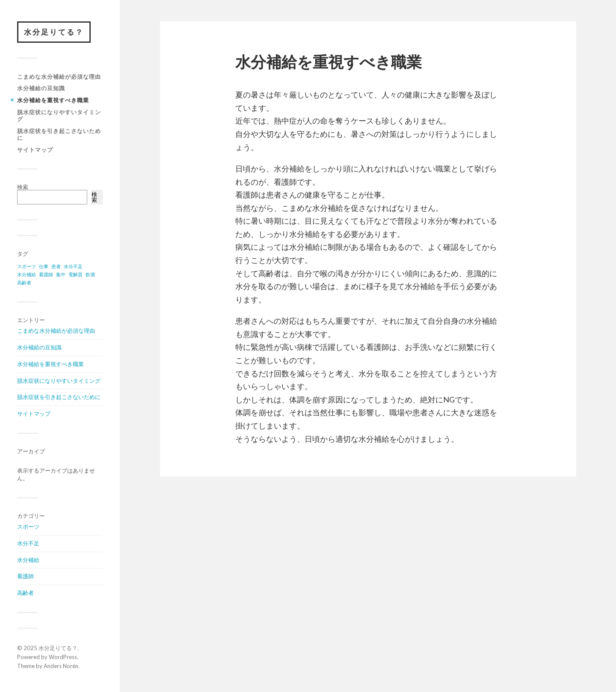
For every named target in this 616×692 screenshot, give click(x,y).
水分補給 (28, 560)
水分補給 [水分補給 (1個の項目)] (27, 274)
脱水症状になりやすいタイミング (59, 115)
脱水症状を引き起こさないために (59, 134)
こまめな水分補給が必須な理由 (59, 77)
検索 (23, 187)
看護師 (25, 576)
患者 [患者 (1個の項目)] (56, 266)
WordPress (63, 657)
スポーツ (28, 526)
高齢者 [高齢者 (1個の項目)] (24, 282)
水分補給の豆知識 (41, 88)
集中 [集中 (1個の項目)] (61, 274)
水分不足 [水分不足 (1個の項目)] (73, 266)
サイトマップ (35, 150)
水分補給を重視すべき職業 (53, 100)
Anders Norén (61, 666)
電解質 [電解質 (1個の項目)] (76, 274)
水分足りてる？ (54, 32)
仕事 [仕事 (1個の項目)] (44, 266)
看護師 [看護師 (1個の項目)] (46, 274)
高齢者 (25, 593)
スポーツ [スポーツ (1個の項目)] (27, 266)
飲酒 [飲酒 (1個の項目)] (90, 274)
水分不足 (28, 543)
